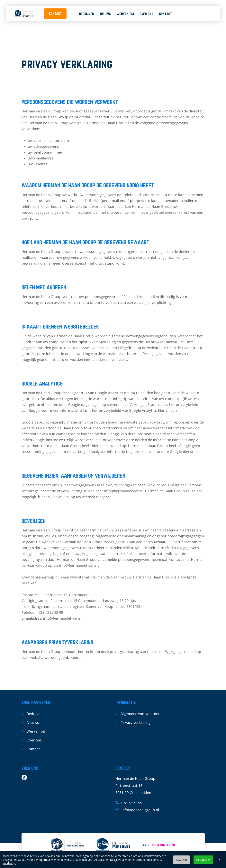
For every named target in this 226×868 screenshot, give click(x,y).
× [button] (219, 860)
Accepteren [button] (203, 860)
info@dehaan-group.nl (137, 810)
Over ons (146, 14)
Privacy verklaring (136, 722)
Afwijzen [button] (181, 860)
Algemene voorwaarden (140, 714)
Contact (165, 14)
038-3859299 (129, 803)
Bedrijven (87, 14)
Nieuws (105, 14)
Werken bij (125, 14)
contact (55, 14)
